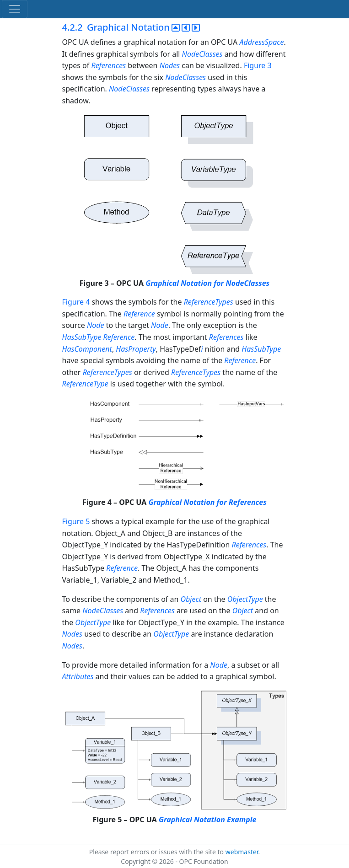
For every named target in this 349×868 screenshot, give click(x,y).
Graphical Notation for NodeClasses (207, 283)
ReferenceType (85, 384)
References (108, 65)
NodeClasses (202, 54)
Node (96, 325)
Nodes (170, 65)
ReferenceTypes (209, 302)
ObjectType (245, 599)
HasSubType (82, 337)
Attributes (78, 676)
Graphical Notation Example (208, 820)
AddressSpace (261, 42)
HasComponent (87, 349)
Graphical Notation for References (207, 502)
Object (191, 599)
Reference (139, 314)
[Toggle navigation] (15, 9)
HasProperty (136, 349)
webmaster (242, 852)
